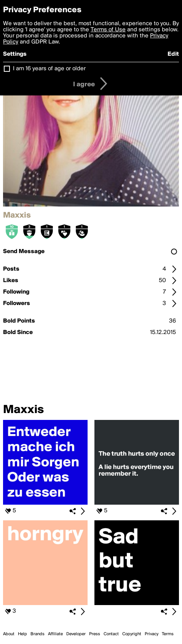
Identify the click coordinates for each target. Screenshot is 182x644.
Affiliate (55, 634)
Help (22, 634)
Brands (38, 634)
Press (95, 634)
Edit (173, 54)
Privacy (152, 634)
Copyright (132, 634)
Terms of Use (108, 30)
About (9, 634)
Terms (168, 634)
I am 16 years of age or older (49, 69)
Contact (111, 634)
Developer (76, 634)
